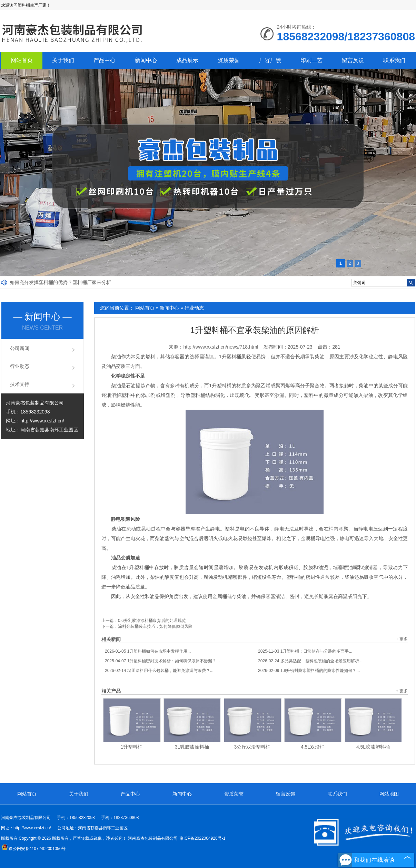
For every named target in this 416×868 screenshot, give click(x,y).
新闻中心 (146, 60)
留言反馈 (353, 60)
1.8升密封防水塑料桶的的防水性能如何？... (309, 671)
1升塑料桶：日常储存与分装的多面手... (305, 651)
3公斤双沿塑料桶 (252, 747)
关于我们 (63, 60)
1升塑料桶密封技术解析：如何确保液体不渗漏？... (162, 661)
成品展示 (187, 60)
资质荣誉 (229, 60)
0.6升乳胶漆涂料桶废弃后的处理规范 (152, 621)
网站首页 (22, 60)
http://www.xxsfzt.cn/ (42, 421)
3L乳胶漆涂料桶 (192, 747)
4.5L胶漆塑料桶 (373, 747)
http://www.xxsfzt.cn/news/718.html (221, 347)
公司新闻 (20, 348)
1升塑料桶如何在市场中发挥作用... (148, 651)
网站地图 (389, 794)
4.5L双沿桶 (313, 747)
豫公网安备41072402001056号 (34, 849)
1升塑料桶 (132, 747)
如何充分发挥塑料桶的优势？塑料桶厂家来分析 (60, 282)
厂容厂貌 (270, 60)
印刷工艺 (311, 60)
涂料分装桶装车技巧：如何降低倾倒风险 (155, 626)
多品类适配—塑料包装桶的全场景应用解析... (310, 661)
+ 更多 (402, 639)
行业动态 (194, 308)
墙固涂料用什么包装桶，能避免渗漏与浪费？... (159, 671)
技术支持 (20, 384)
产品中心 (105, 60)
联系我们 (394, 60)
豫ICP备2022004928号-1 (202, 838)
